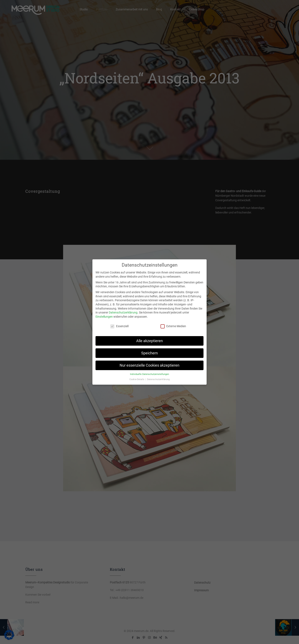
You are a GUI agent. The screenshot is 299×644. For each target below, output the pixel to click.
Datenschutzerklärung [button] (158, 379)
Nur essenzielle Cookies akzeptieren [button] (149, 365)
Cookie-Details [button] (137, 379)
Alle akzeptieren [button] (149, 341)
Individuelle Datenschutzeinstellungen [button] (149, 374)
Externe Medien (173, 326)
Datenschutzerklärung (123, 312)
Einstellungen (104, 317)
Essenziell (119, 326)
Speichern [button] (149, 353)
